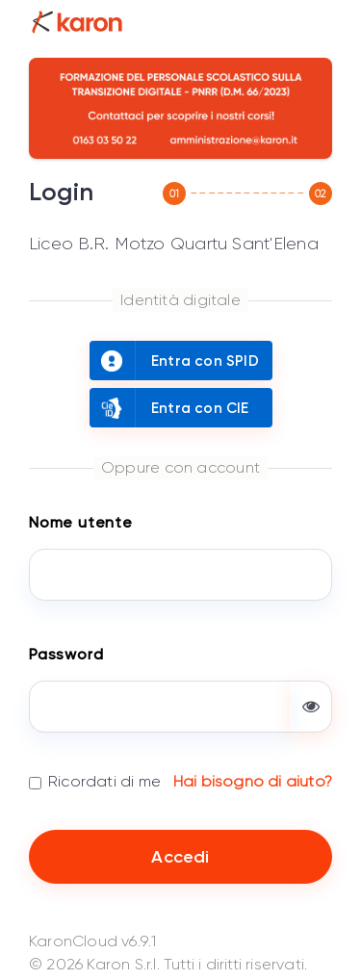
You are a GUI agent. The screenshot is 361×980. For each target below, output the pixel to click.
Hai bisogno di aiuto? (253, 781)
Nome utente (81, 523)
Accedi (180, 857)
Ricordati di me (104, 781)
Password (66, 655)
